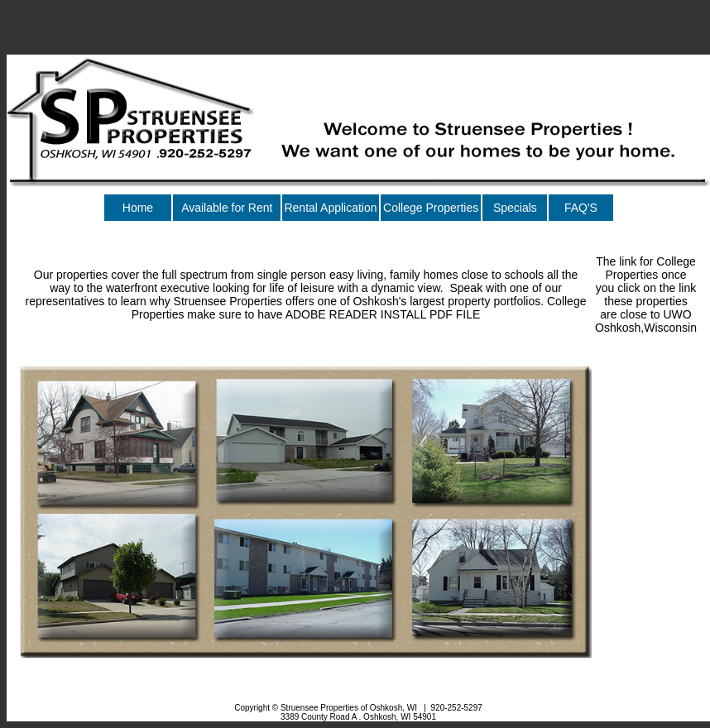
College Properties (431, 208)
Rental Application (330, 208)
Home (138, 208)
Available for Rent (227, 208)
